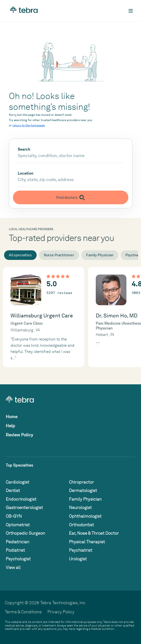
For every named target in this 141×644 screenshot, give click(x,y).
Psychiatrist (81, 550)
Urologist (78, 559)
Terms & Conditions (23, 612)
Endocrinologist (21, 499)
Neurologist (80, 507)
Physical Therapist (87, 542)
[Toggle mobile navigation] (131, 11)
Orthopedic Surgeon (25, 533)
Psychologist (18, 559)
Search (24, 149)
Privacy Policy (61, 612)
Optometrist (18, 525)
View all (13, 567)
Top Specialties (19, 465)
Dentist (13, 490)
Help (10, 426)
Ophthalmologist (85, 516)
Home (12, 417)
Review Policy (19, 435)
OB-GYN (14, 516)
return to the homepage (29, 125)
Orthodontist (81, 525)
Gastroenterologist (24, 507)
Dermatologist (83, 490)
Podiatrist (15, 550)
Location (25, 173)
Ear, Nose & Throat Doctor (94, 533)
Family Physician (100, 255)
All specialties (20, 255)
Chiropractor (81, 482)
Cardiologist (17, 482)
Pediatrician (17, 542)
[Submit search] (71, 197)
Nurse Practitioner (59, 255)
